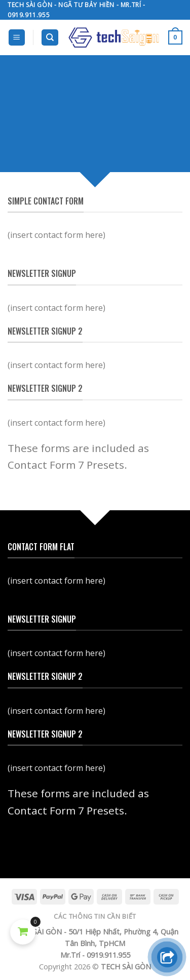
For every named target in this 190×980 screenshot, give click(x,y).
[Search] (50, 38)
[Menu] (17, 38)
